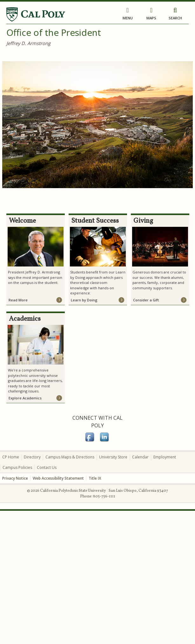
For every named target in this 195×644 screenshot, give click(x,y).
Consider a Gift (146, 300)
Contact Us (47, 467)
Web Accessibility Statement (58, 478)
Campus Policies (17, 467)
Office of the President (54, 32)
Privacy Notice (15, 478)
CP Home (11, 457)
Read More (18, 300)
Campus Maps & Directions (70, 457)
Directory (32, 457)
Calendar (140, 457)
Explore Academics (25, 398)
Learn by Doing (84, 300)
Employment (165, 457)
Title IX (95, 478)
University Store (113, 457)
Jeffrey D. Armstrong (28, 43)
